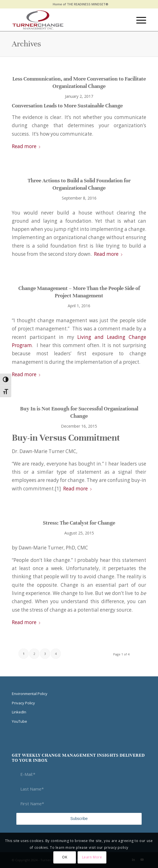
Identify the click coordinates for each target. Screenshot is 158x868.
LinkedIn (19, 712)
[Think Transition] (66, 20)
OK (65, 857)
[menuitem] (81, 4)
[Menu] (138, 20)
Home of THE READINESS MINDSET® (81, 4)
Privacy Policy (23, 703)
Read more (26, 146)
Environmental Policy (30, 694)
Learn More (92, 857)
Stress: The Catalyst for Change (79, 523)
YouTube (19, 721)
